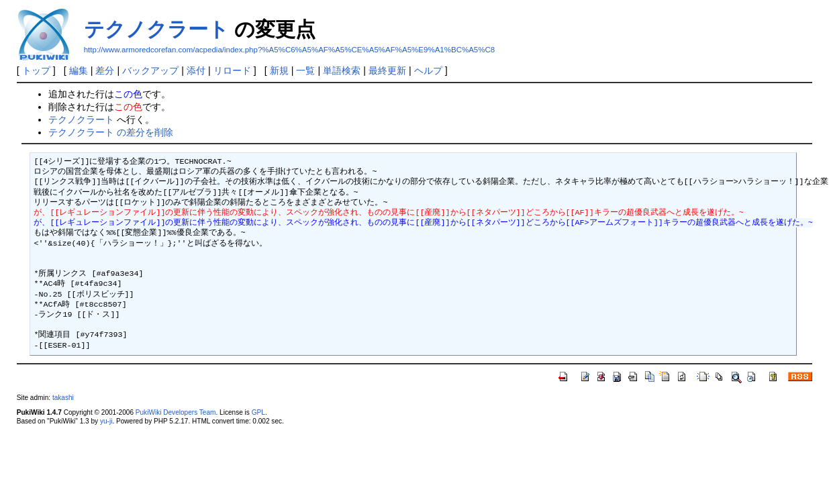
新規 (279, 70)
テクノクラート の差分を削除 (111, 132)
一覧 (305, 70)
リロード (232, 70)
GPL (258, 412)
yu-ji (106, 421)
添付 (196, 70)
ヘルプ (428, 70)
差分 (105, 70)
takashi (63, 398)
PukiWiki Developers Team (176, 412)
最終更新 (387, 70)
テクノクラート (156, 29)
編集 (79, 70)
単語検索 (342, 70)
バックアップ (150, 70)
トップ (36, 70)
